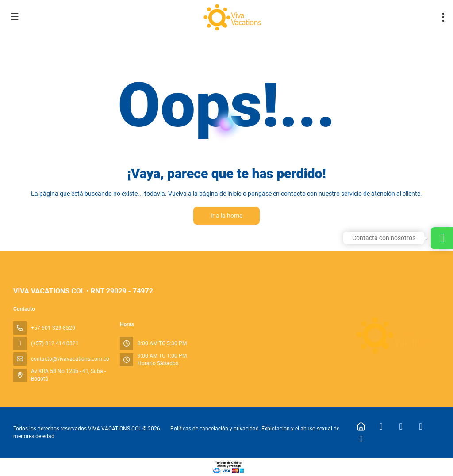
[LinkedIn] (361, 439)
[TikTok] (421, 426)
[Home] (361, 426)
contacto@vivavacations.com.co (70, 359)
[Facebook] (381, 426)
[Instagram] (401, 426)
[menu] (443, 17)
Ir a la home (226, 216)
